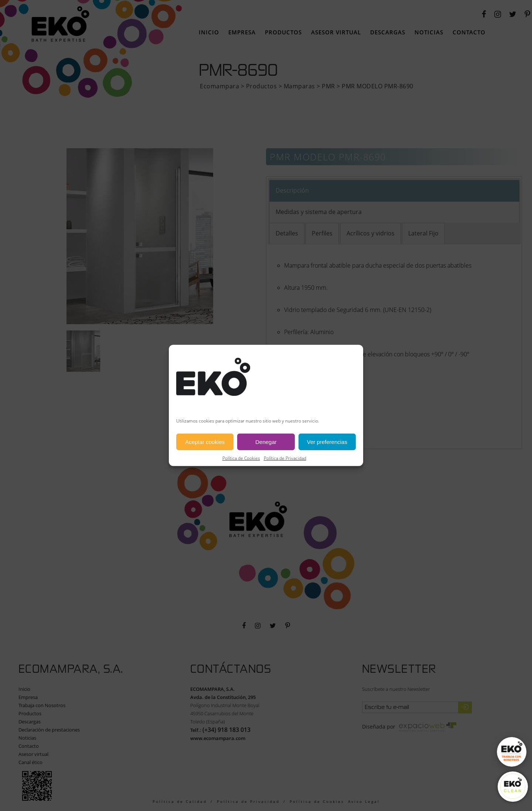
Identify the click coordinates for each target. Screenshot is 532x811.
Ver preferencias (327, 442)
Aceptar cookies (205, 442)
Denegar (266, 442)
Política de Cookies (241, 458)
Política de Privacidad (285, 458)
